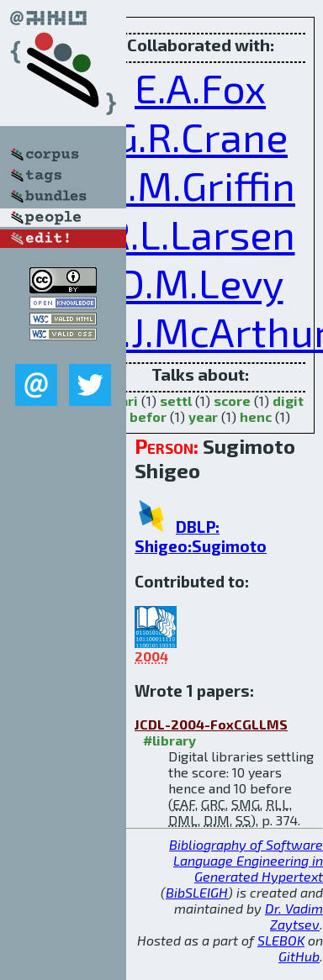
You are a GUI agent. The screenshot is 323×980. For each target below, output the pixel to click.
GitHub (299, 956)
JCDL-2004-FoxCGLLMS (211, 724)
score (232, 400)
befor (148, 416)
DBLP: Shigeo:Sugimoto (201, 536)
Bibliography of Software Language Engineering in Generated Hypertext (246, 860)
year (203, 416)
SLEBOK (281, 940)
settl (176, 400)
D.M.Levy (201, 282)
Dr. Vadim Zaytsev (294, 916)
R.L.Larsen (201, 234)
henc (256, 416)
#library (169, 740)
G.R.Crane (200, 136)
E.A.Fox (200, 87)
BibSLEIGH (197, 892)
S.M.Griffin (200, 185)
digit (288, 400)
